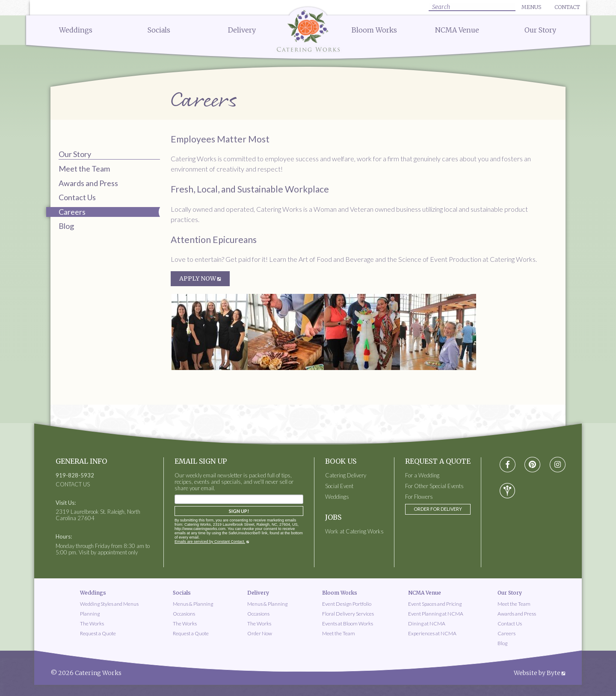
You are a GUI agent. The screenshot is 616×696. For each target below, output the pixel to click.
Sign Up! (239, 511)
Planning (90, 614)
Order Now (260, 633)
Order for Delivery (438, 509)
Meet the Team (84, 169)
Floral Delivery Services (348, 614)
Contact (567, 7)
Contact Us (77, 197)
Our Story (540, 30)
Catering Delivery (346, 475)
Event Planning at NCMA (436, 614)
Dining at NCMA (427, 623)
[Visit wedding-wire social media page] (507, 491)
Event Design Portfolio (347, 604)
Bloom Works (374, 30)
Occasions (184, 614)
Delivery (242, 30)
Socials (159, 30)
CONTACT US (73, 484)
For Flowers (419, 497)
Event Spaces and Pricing (435, 604)
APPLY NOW (198, 278)
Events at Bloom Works (348, 623)
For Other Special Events (434, 486)
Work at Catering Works (354, 532)
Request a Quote (98, 633)
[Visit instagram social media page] (558, 465)
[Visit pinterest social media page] (532, 465)
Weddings (76, 30)
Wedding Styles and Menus (109, 604)
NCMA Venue (457, 30)
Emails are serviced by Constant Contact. (210, 542)
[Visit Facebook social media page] (508, 465)
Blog (66, 226)
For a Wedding (422, 475)
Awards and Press (88, 183)
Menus (531, 7)
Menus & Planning (193, 604)
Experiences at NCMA (432, 633)
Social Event (339, 486)
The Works (92, 623)
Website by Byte (537, 673)
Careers (506, 633)
